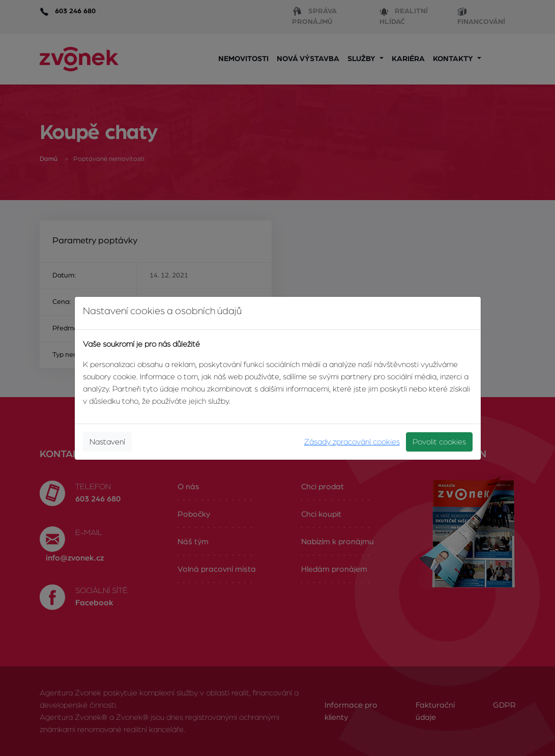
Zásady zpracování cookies (352, 442)
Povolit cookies (439, 442)
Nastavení (107, 442)
